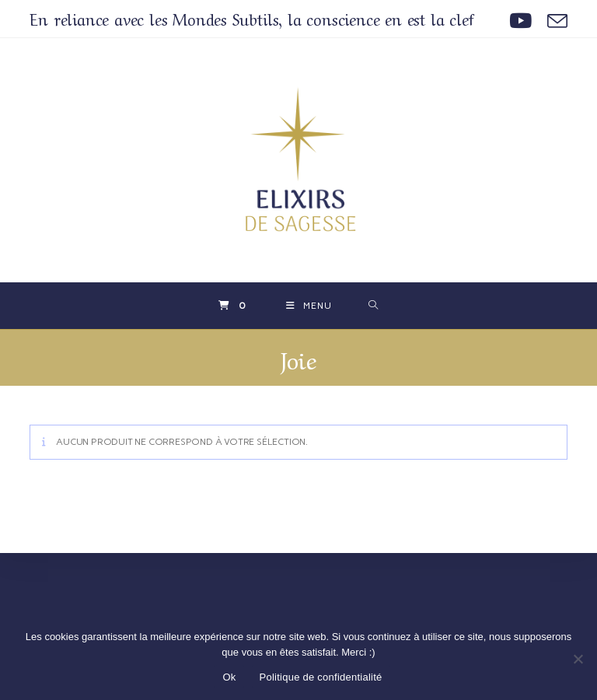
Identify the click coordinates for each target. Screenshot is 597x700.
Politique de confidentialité (321, 677)
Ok (229, 677)
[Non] (578, 659)
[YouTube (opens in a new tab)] (520, 21)
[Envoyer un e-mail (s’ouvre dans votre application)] (553, 21)
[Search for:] (374, 306)
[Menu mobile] (309, 306)
